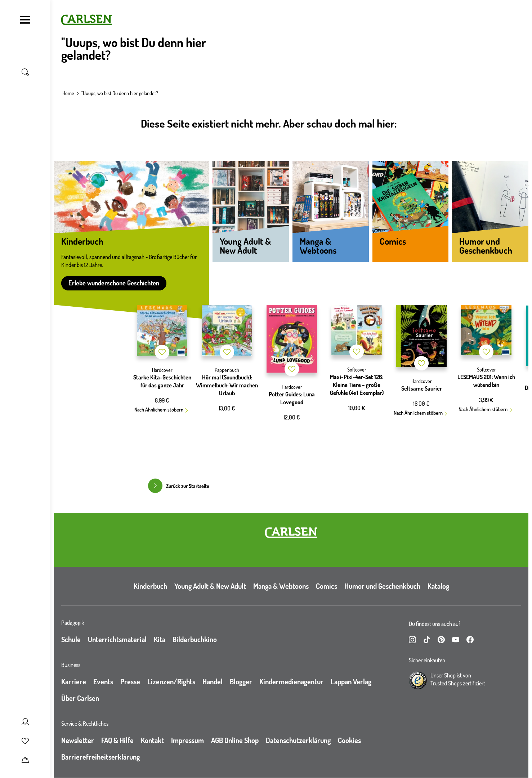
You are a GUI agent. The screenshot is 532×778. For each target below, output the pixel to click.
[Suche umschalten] (25, 72)
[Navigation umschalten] (25, 20)
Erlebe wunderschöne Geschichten (114, 283)
